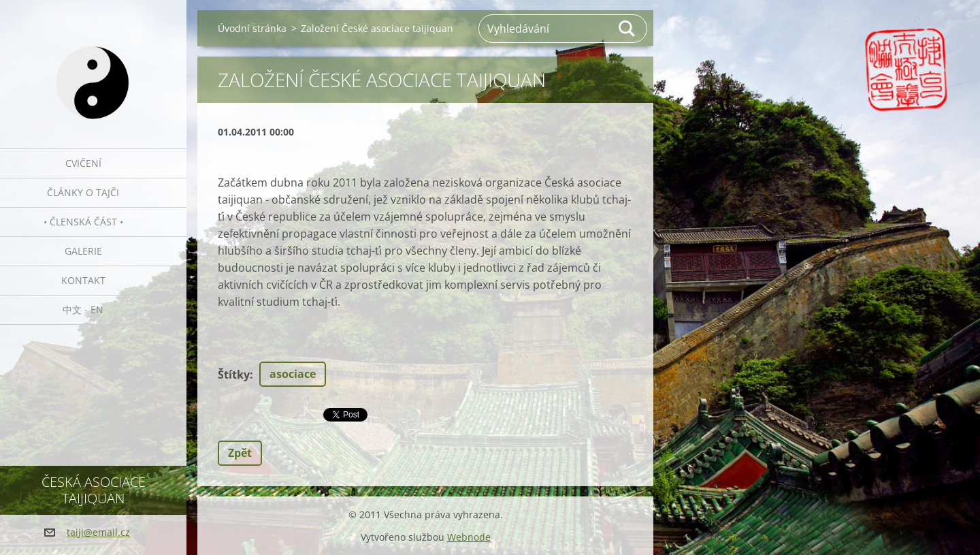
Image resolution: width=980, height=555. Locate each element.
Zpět (240, 453)
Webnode (469, 537)
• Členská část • (83, 222)
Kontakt (83, 280)
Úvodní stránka (252, 28)
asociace (293, 374)
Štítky (234, 375)
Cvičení (83, 163)
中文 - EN (83, 310)
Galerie (83, 251)
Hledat (627, 29)
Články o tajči (83, 192)
